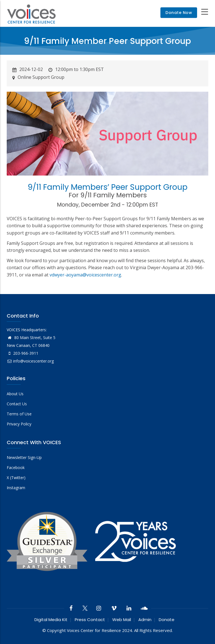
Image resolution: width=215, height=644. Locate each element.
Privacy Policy (19, 424)
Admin (145, 620)
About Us (15, 394)
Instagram (16, 488)
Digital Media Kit (51, 620)
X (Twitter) (16, 478)
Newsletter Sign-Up (24, 457)
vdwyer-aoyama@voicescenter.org (85, 275)
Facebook (16, 467)
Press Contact (90, 620)
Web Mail (122, 620)
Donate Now (179, 13)
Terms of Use (19, 414)
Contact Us (17, 404)
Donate (167, 620)
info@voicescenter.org (30, 361)
